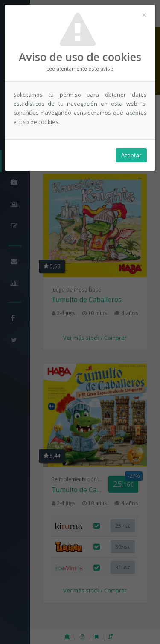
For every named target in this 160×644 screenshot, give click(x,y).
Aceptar (131, 155)
